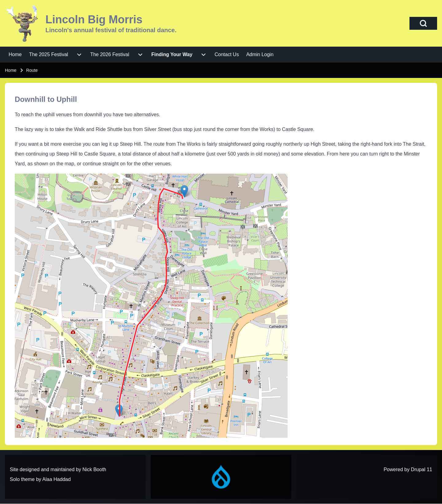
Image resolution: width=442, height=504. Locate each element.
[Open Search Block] (423, 23)
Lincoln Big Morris (94, 19)
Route (32, 70)
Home (11, 70)
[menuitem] (15, 55)
